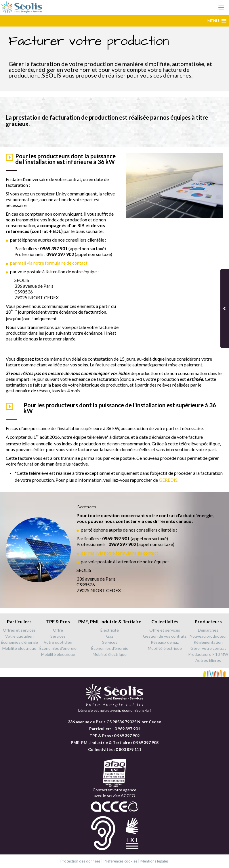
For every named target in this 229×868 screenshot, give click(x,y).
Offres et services (19, 630)
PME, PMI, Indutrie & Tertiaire (110, 621)
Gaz (110, 636)
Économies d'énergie (19, 642)
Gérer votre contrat (208, 648)
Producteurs (208, 621)
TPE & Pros (58, 621)
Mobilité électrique (19, 648)
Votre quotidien (19, 636)
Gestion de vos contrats (165, 636)
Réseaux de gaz (165, 642)
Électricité (110, 630)
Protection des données (80, 861)
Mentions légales (154, 861)
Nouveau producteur (208, 636)
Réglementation (208, 642)
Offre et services (165, 630)
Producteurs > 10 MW (208, 654)
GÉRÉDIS (168, 480)
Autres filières (208, 660)
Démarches (208, 630)
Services (58, 636)
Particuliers (19, 621)
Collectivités (165, 621)
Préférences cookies (120, 861)
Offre (58, 630)
